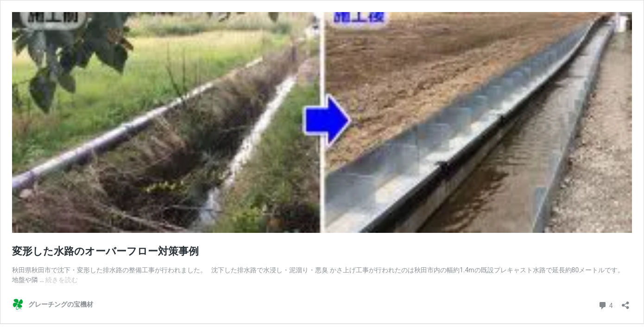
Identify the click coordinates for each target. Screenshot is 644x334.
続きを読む (62, 280)
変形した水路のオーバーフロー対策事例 (105, 251)
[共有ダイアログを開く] (625, 302)
